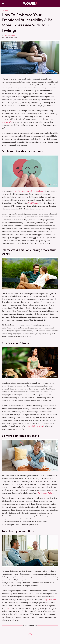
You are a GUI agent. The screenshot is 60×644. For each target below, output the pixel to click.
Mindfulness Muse (36, 426)
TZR (7, 608)
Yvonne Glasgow (10, 35)
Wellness (5, 11)
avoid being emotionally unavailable (28, 191)
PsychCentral (33, 203)
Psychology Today (45, 493)
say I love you (50, 599)
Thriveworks (7, 122)
